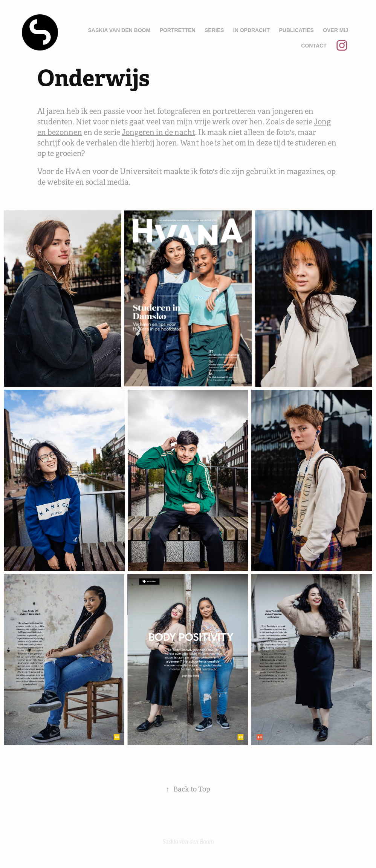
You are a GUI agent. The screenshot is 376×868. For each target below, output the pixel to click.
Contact (314, 46)
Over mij (335, 30)
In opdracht (251, 30)
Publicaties (296, 30)
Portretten (178, 30)
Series (214, 30)
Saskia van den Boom (119, 30)
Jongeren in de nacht (158, 132)
